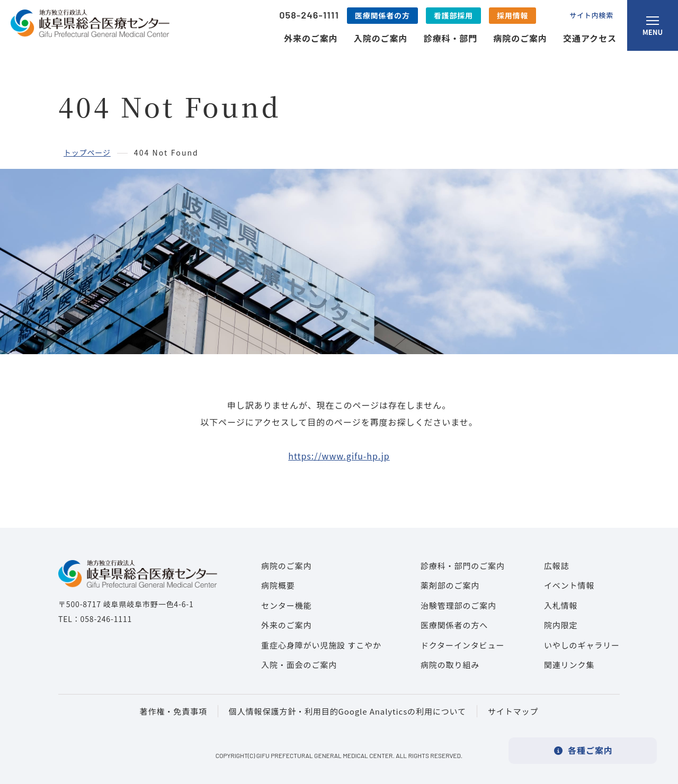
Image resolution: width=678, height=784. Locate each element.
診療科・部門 (451, 38)
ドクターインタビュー (462, 645)
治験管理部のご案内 (458, 605)
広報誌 (557, 566)
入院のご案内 (381, 38)
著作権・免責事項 (173, 711)
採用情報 (512, 15)
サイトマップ (513, 711)
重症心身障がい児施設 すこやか (321, 645)
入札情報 (561, 605)
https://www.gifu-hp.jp (339, 456)
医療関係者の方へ (454, 625)
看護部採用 (453, 15)
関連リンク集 (569, 665)
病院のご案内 (520, 38)
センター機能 (286, 605)
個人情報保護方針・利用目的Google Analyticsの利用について (347, 711)
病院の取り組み (450, 665)
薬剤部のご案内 (450, 585)
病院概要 (278, 585)
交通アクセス (590, 38)
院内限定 (561, 625)
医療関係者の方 (382, 15)
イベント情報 (569, 585)
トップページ (87, 152)
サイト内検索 (591, 15)
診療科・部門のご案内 (463, 566)
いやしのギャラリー (582, 645)
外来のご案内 (311, 38)
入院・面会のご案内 (299, 665)
